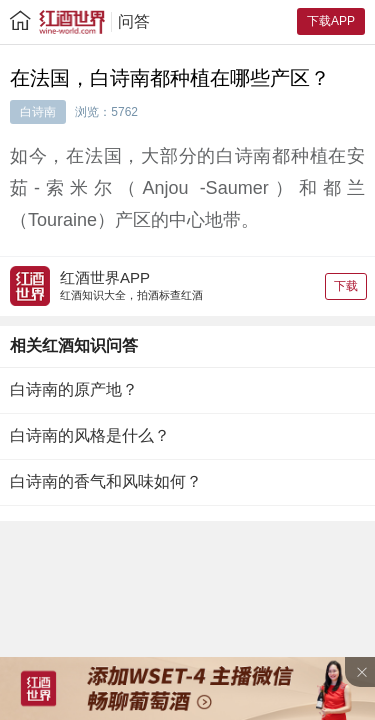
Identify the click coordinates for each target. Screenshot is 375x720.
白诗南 (38, 112)
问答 (134, 21)
